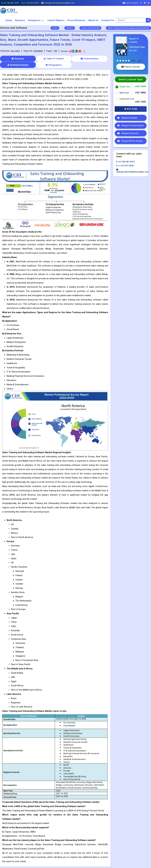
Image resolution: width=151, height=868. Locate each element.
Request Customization (130, 125)
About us (93, 20)
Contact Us (108, 20)
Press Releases (76, 20)
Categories (36, 20)
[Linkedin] (149, 3)
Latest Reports (56, 20)
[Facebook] (142, 3)
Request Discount (127, 133)
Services (20, 20)
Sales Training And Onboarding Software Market (128, 28)
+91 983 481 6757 (10, 3)
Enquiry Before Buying (129, 141)
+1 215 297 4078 (30, 3)
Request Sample (131, 67)
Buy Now (131, 109)
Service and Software (90, 28)
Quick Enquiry (131, 3)
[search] (148, 20)
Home (9, 20)
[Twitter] (145, 3)
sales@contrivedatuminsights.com (58, 3)
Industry (70, 28)
